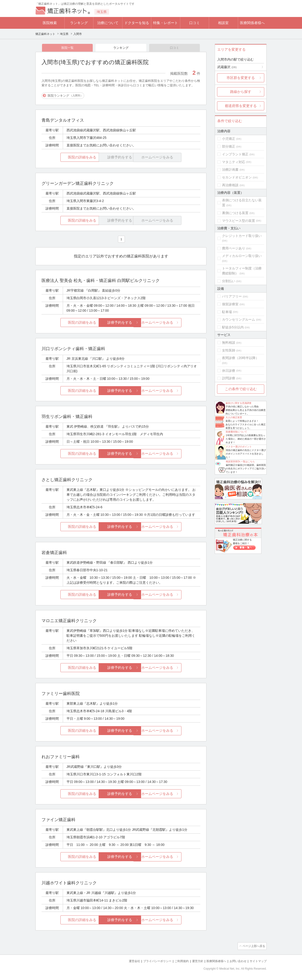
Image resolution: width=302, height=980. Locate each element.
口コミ (195, 23)
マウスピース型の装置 (239, 221)
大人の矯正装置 (234, 417)
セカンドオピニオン (237, 177)
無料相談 (229, 343)
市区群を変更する (241, 78)
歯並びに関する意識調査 (239, 403)
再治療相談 (230, 185)
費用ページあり (234, 248)
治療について (108, 23)
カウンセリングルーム (239, 319)
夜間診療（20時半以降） (240, 358)
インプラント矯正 (235, 154)
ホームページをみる (174, 323)
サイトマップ (257, 961)
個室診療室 (230, 304)
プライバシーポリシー (150, 961)
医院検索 (50, 23)
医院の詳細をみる (68, 158)
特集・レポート (166, 23)
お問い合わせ (236, 961)
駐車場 (227, 312)
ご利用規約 (176, 961)
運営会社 (125, 961)
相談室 (223, 23)
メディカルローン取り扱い (242, 256)
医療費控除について (236, 432)
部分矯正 (229, 146)
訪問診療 (229, 378)
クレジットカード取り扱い (242, 236)
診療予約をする (121, 323)
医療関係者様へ (252, 23)
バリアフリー (232, 296)
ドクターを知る (137, 23)
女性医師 (229, 350)
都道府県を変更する (241, 106)
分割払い (229, 281)
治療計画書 (230, 170)
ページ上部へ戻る (253, 947)
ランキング (79, 23)
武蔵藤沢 (227, 67)
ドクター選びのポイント (239, 447)
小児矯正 (229, 139)
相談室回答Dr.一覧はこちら (240, 461)
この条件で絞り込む (241, 389)
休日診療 (229, 371)
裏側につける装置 (235, 213)
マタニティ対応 (234, 162)
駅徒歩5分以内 (233, 327)
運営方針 (193, 961)
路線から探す (241, 92)
